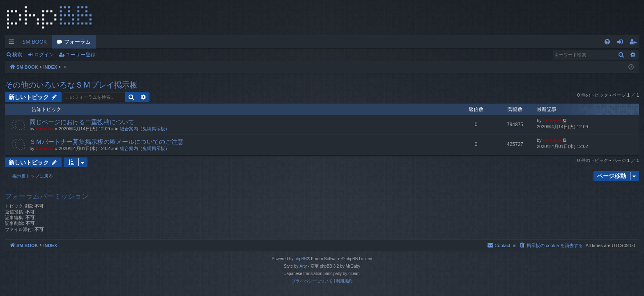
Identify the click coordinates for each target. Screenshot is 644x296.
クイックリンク (13, 43)
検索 (17, 54)
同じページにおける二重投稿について (82, 122)
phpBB (301, 259)
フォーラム (77, 42)
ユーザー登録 (80, 54)
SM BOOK (35, 42)
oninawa (45, 129)
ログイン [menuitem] (622, 43)
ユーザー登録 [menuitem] (635, 43)
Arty (303, 266)
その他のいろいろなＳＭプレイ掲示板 (71, 85)
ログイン (44, 54)
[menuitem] (607, 42)
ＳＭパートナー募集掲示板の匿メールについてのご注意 (107, 141)
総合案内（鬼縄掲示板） (145, 129)
